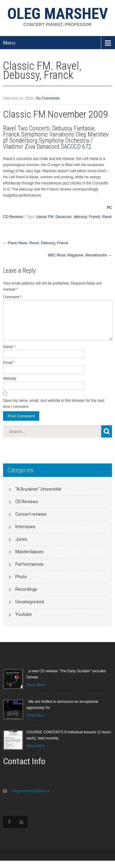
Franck (95, 217)
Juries (21, 547)
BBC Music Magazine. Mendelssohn (80, 255)
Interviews (25, 534)
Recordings (26, 597)
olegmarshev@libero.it (30, 798)
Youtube (24, 622)
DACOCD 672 (76, 147)
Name (9, 354)
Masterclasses (29, 559)
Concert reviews (31, 521)
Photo (21, 584)
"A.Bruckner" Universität (38, 496)
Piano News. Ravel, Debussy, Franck (36, 243)
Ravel (107, 217)
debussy (80, 217)
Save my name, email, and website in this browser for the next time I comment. (54, 411)
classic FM (45, 217)
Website (10, 386)
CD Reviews (13, 217)
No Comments (48, 98)
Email (9, 370)
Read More (35, 692)
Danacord (63, 217)
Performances (29, 572)
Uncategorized (30, 609)
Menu (9, 43)
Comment (12, 297)
